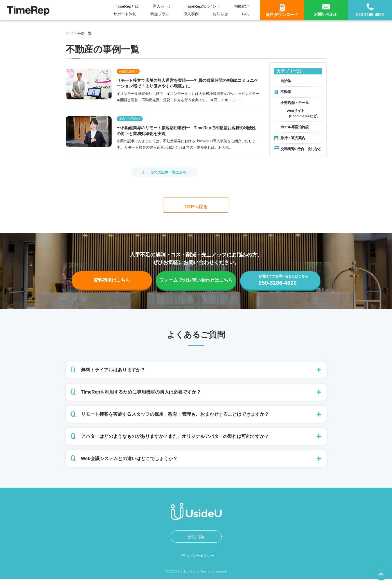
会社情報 (196, 544)
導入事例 (191, 14)
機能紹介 (242, 6)
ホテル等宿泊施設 (295, 127)
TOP (69, 33)
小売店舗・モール (295, 103)
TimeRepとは (127, 6)
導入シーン (162, 6)
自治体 (286, 81)
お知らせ (220, 14)
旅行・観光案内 (293, 138)
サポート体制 (125, 14)
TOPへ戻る (196, 206)
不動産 (286, 92)
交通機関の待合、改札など (301, 149)
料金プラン (160, 14)
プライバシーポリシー (196, 563)
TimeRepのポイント (203, 6)
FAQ (246, 14)
